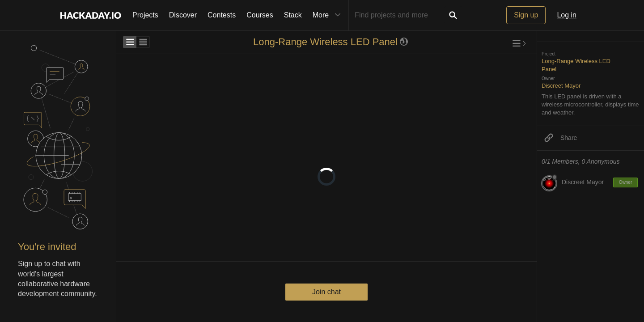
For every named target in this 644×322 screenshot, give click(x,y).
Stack (293, 15)
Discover (183, 15)
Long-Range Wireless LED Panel (325, 42)
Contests (222, 15)
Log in (567, 15)
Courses (260, 15)
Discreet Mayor (561, 86)
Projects (145, 15)
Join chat (326, 292)
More (329, 15)
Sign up (526, 15)
